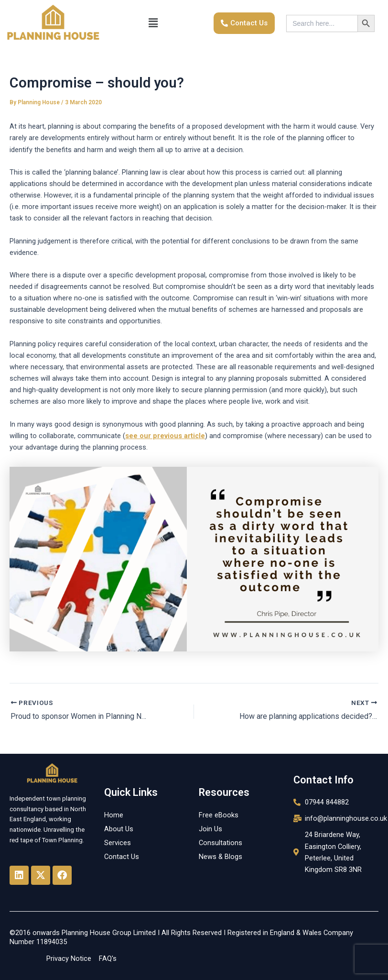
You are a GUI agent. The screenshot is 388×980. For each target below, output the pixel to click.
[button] (153, 23)
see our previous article (165, 436)
